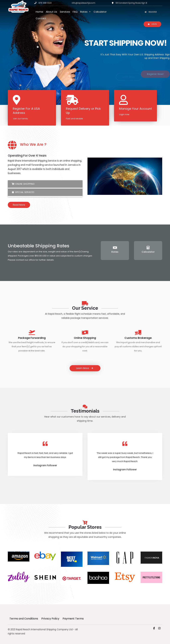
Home (39, 12)
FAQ (75, 12)
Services (65, 12)
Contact (41, 18)
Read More (19, 205)
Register (151, 12)
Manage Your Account (135, 109)
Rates (86, 12)
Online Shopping (23, 184)
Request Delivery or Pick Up (83, 111)
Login (152, 24)
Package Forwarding (32, 338)
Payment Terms (73, 619)
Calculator (100, 12)
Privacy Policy (50, 619)
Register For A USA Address (26, 111)
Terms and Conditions (24, 619)
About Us (51, 12)
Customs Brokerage (138, 338)
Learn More (85, 368)
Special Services (23, 192)
